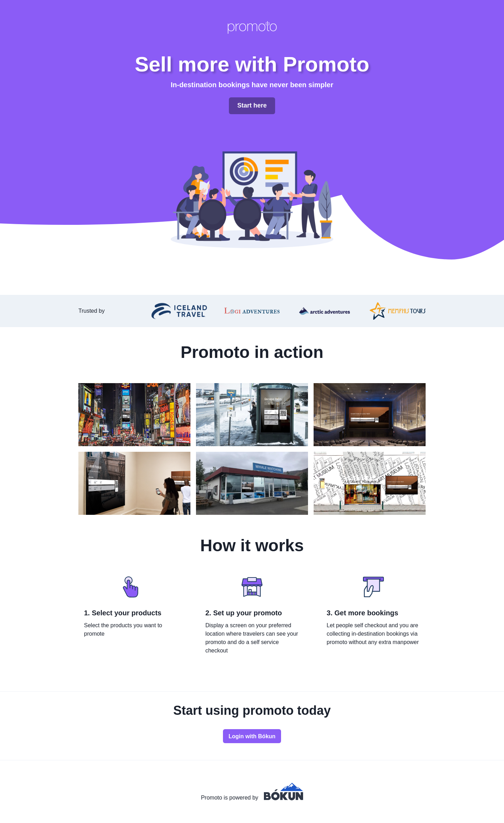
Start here (252, 105)
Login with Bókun (252, 736)
